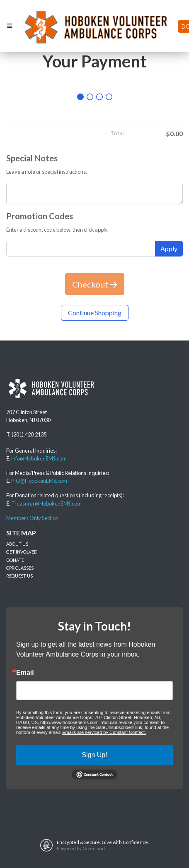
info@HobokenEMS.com (39, 458)
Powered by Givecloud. (81, 848)
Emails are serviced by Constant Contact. (104, 732)
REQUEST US (19, 576)
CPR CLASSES (20, 568)
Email (25, 673)
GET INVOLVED (22, 552)
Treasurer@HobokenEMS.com (46, 504)
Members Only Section (32, 518)
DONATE (15, 560)
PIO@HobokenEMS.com (39, 481)
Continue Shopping (95, 313)
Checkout (95, 284)
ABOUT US (17, 544)
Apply (169, 248)
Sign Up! (94, 755)
